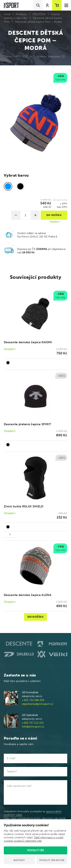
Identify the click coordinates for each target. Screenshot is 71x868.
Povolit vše (36, 850)
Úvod (7, 14)
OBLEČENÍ (39, 14)
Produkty (21, 14)
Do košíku (35, 617)
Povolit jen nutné (52, 860)
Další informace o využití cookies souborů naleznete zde (34, 839)
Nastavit (19, 860)
